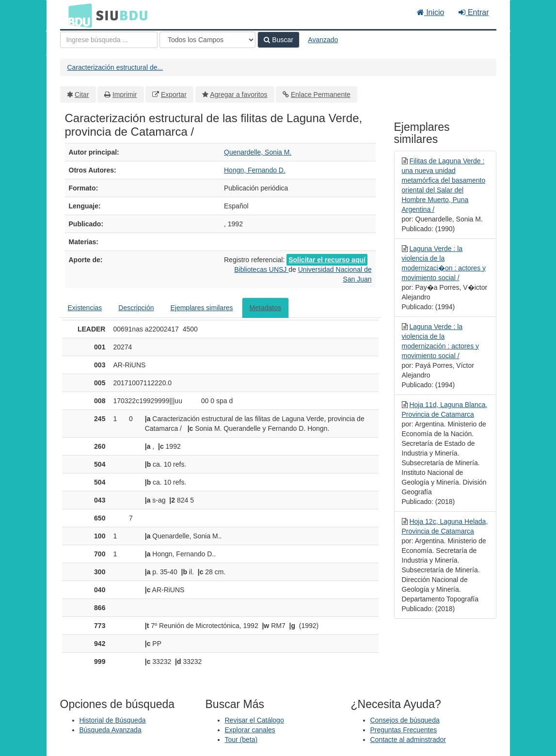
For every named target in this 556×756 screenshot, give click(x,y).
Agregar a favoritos (238, 94)
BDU (78, 15)
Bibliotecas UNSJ (261, 269)
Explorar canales (250, 730)
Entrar (474, 12)
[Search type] (207, 40)
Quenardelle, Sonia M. (258, 152)
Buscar (278, 40)
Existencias (85, 308)
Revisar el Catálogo (254, 720)
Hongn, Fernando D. (255, 170)
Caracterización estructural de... (115, 67)
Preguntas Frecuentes (404, 730)
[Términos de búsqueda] (109, 40)
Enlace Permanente (321, 94)
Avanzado (323, 40)
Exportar (174, 94)
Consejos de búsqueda (405, 720)
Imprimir (125, 94)
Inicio (431, 12)
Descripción (136, 308)
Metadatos (265, 308)
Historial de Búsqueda (113, 720)
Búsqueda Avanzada (111, 730)
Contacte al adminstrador (408, 740)
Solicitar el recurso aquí (327, 260)
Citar (82, 94)
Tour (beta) (241, 740)
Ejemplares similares (201, 308)
